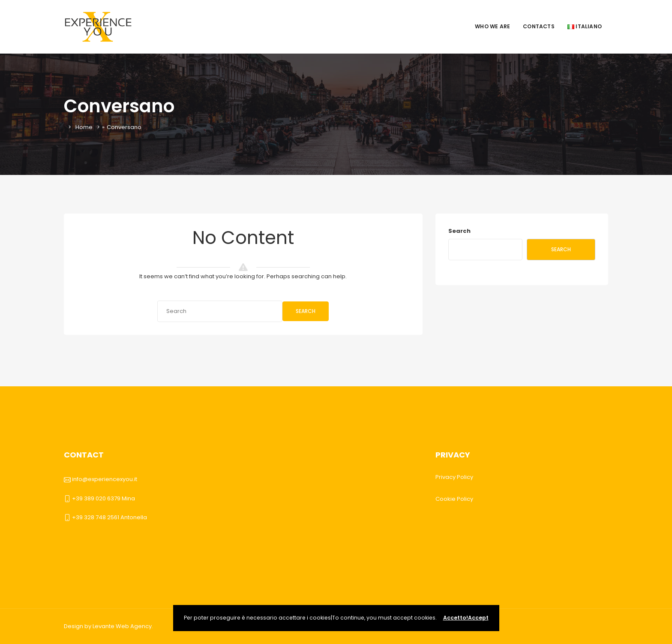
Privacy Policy (454, 477)
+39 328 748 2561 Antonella (109, 517)
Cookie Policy (454, 499)
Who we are (492, 26)
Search (306, 311)
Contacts (539, 26)
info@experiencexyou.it (105, 479)
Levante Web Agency (122, 626)
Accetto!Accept (466, 618)
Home (84, 127)
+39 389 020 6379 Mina (103, 498)
